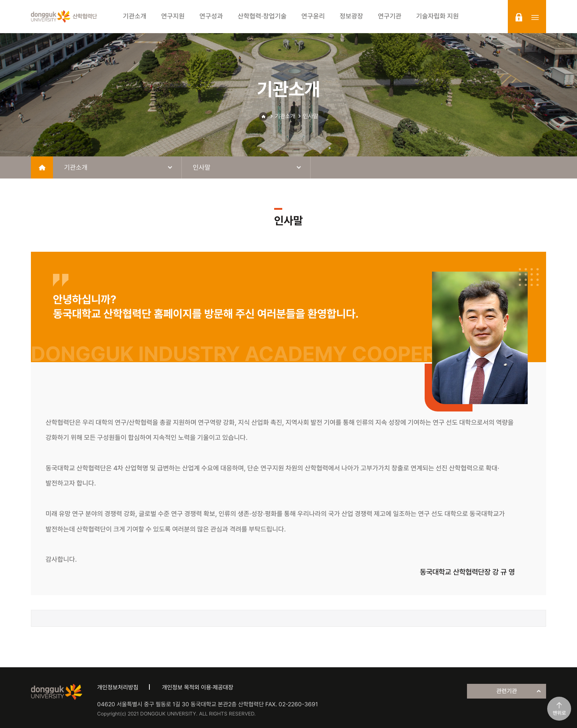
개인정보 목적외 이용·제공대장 (198, 687)
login (519, 17)
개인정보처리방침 (118, 687)
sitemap (535, 17)
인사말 (311, 116)
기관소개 (285, 116)
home (42, 167)
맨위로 (559, 713)
